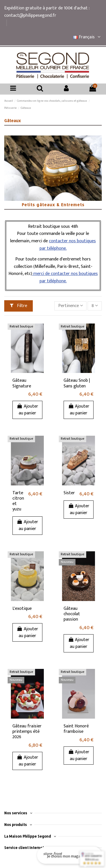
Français (87, 37)
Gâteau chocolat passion (72, 614)
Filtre (19, 306)
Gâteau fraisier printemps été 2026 (27, 732)
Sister (69, 493)
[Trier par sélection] (71, 306)
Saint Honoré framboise (76, 729)
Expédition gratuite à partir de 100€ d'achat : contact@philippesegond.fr (47, 12)
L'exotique (22, 609)
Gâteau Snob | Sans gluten (77, 383)
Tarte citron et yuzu (18, 501)
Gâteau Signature (22, 383)
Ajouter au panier (27, 410)
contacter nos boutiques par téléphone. (68, 245)
